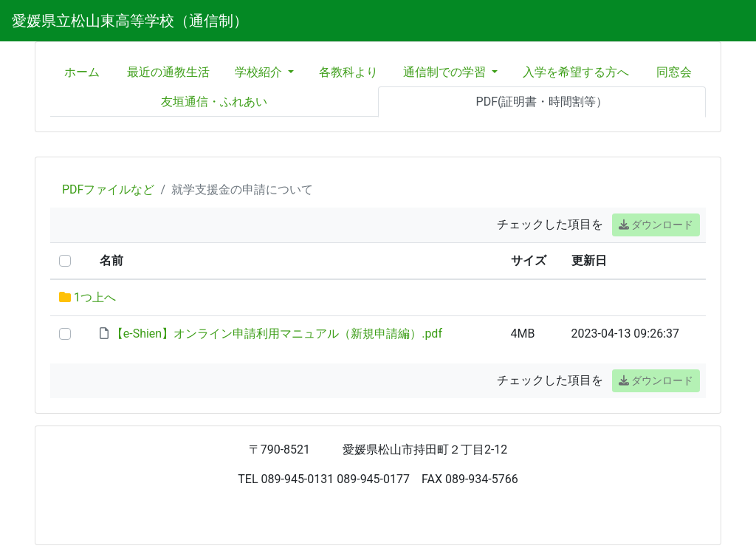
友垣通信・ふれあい (214, 102)
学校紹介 (260, 72)
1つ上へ (95, 297)
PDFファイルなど (108, 189)
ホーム (82, 72)
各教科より (348, 72)
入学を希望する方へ (576, 72)
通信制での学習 (446, 72)
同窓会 (674, 72)
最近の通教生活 (168, 72)
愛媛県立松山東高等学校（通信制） (130, 21)
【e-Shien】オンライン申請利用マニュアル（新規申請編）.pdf (277, 334)
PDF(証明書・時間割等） (542, 102)
